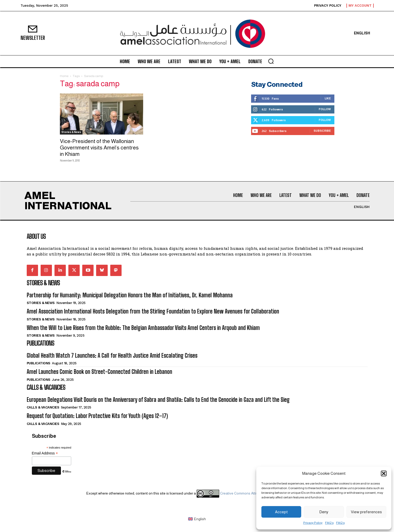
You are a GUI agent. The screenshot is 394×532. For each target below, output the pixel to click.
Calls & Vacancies (43, 407)
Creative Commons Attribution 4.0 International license (252, 493)
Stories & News (71, 132)
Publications (39, 363)
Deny (324, 512)
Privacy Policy (313, 523)
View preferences (366, 512)
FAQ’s (329, 523)
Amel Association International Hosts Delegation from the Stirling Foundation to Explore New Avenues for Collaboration (153, 311)
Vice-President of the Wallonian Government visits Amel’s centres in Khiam (99, 148)
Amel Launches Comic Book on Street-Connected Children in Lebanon (99, 372)
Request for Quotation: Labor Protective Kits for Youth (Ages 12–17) (97, 416)
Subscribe (322, 131)
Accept (281, 512)
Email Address (45, 453)
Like (328, 98)
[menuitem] (362, 33)
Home (64, 76)
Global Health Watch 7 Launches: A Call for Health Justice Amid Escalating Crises (112, 355)
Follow (325, 109)
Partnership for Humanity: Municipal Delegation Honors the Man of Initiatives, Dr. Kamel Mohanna (130, 295)
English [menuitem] (200, 519)
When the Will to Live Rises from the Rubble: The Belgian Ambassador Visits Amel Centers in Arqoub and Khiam (143, 328)
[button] (384, 473)
